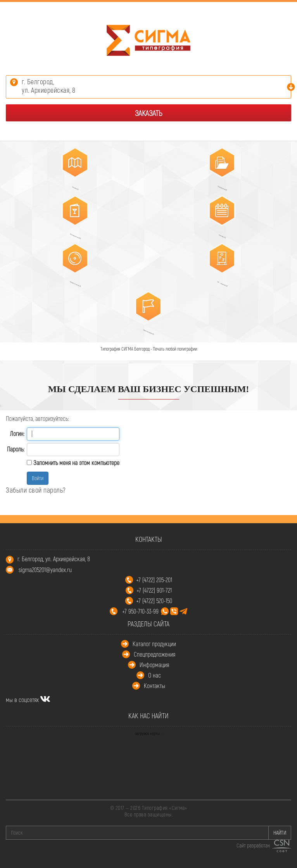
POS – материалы (219, 281)
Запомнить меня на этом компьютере (76, 463)
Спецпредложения (155, 654)
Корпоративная (219, 185)
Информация (154, 665)
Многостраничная (71, 233)
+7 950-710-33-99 (155, 611)
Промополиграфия (145, 329)
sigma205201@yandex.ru (45, 570)
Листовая (72, 185)
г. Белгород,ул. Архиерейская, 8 (49, 86)
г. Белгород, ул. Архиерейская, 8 (54, 559)
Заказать (148, 113)
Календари (219, 233)
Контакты (155, 686)
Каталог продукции (154, 644)
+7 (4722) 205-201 (154, 580)
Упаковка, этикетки (72, 281)
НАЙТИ (280, 833)
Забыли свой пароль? (36, 490)
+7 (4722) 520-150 (154, 601)
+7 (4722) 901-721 (154, 590)
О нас (155, 675)
